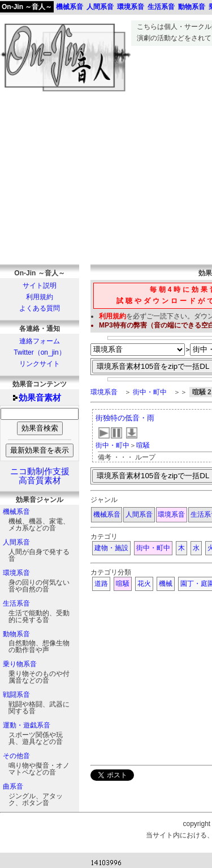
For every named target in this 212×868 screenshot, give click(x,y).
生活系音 (16, 603)
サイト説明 (40, 286)
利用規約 (40, 297)
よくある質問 (40, 308)
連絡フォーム (40, 341)
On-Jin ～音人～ (27, 7)
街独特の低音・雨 (125, 418)
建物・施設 (111, 548)
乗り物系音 (20, 664)
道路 (101, 584)
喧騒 (143, 445)
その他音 (16, 756)
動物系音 (16, 634)
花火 (144, 584)
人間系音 (16, 542)
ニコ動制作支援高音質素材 (40, 476)
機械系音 (16, 512)
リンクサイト (40, 364)
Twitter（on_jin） (39, 352)
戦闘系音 (16, 695)
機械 (166, 584)
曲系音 (13, 786)
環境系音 (16, 573)
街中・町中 (150, 392)
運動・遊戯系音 (27, 725)
